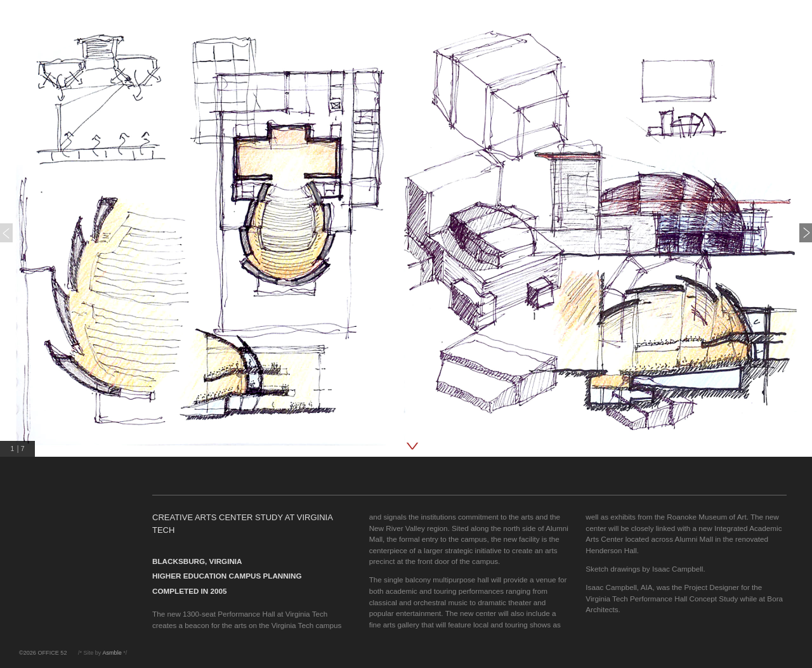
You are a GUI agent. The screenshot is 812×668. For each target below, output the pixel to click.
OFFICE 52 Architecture (74, 20)
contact (35, 113)
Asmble (112, 653)
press (31, 95)
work (29, 60)
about (31, 78)
